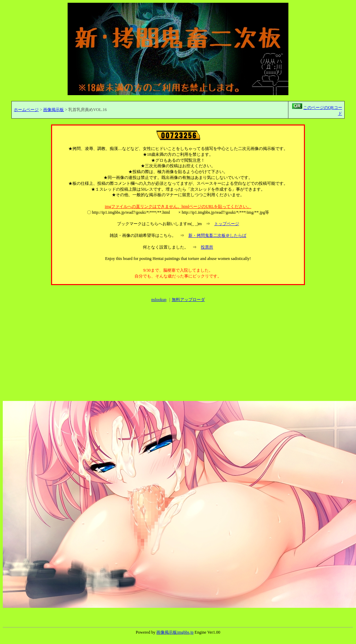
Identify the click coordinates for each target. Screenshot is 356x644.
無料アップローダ (188, 300)
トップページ (227, 224)
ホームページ (26, 110)
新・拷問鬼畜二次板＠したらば (217, 235)
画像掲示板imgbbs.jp (175, 632)
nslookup (159, 300)
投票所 (207, 247)
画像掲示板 (53, 110)
